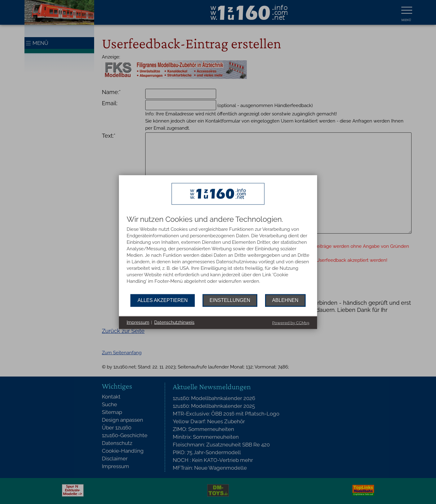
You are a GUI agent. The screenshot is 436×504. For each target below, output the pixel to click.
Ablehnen (285, 300)
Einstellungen (230, 300)
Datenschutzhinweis (174, 322)
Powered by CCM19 (291, 323)
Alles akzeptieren (163, 300)
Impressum (138, 322)
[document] (218, 254)
